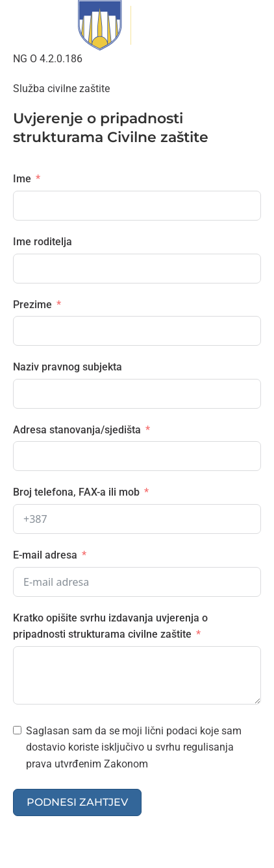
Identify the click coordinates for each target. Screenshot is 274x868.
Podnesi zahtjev (77, 802)
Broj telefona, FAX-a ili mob (76, 492)
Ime (22, 179)
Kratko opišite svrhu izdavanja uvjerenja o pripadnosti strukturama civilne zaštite (110, 626)
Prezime (32, 305)
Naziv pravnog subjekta (68, 367)
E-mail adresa (45, 555)
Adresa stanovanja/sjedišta (77, 430)
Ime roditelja (43, 242)
